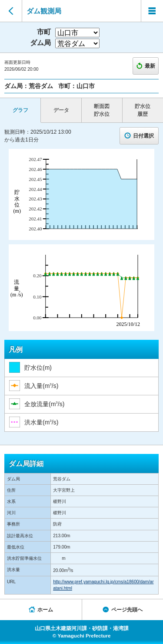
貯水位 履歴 (143, 110)
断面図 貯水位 (102, 110)
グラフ (20, 110)
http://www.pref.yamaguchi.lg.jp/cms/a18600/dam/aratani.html (103, 585)
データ (61, 110)
